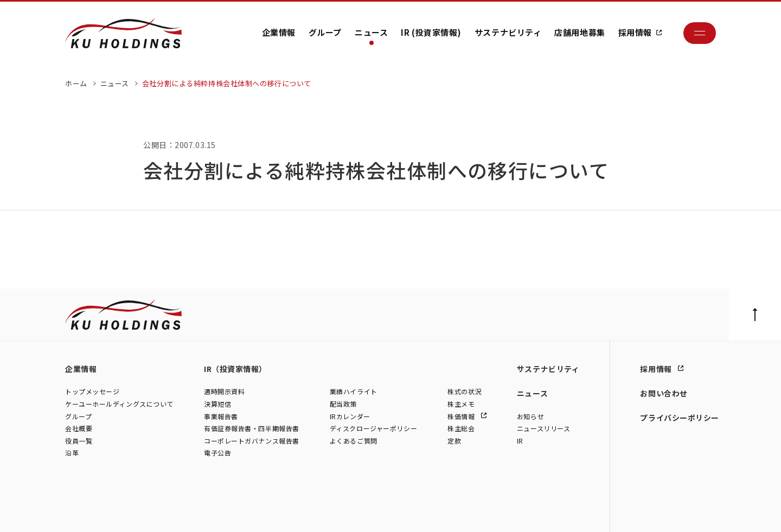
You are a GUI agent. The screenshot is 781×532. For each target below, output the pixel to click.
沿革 (72, 453)
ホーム (76, 83)
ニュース (371, 32)
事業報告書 (221, 416)
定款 (454, 441)
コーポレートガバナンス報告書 (252, 441)
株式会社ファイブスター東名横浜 (347, 512)
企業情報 (279, 32)
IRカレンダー (350, 416)
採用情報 (635, 32)
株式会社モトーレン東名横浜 (250, 512)
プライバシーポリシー (680, 418)
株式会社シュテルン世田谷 (163, 512)
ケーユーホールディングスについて (119, 404)
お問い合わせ (664, 393)
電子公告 (217, 453)
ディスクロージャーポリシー (373, 429)
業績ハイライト (354, 392)
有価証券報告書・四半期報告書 (252, 429)
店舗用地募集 (580, 32)
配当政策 (343, 404)
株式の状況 (465, 392)
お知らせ (530, 416)
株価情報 (462, 416)
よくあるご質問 (354, 441)
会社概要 (79, 429)
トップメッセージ (92, 392)
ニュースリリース (543, 429)
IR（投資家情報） (235, 369)
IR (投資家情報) (431, 32)
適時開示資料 (224, 392)
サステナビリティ (508, 32)
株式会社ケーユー (91, 512)
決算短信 (217, 404)
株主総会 (461, 429)
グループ (325, 32)
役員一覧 (79, 441)
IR (520, 441)
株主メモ (461, 404)
